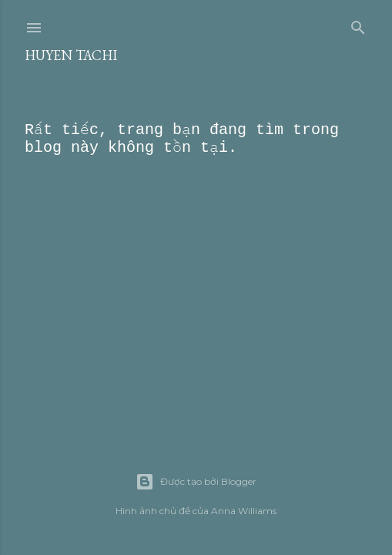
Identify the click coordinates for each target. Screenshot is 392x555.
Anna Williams (244, 511)
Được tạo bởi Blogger (196, 482)
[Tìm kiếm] (358, 25)
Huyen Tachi (71, 55)
